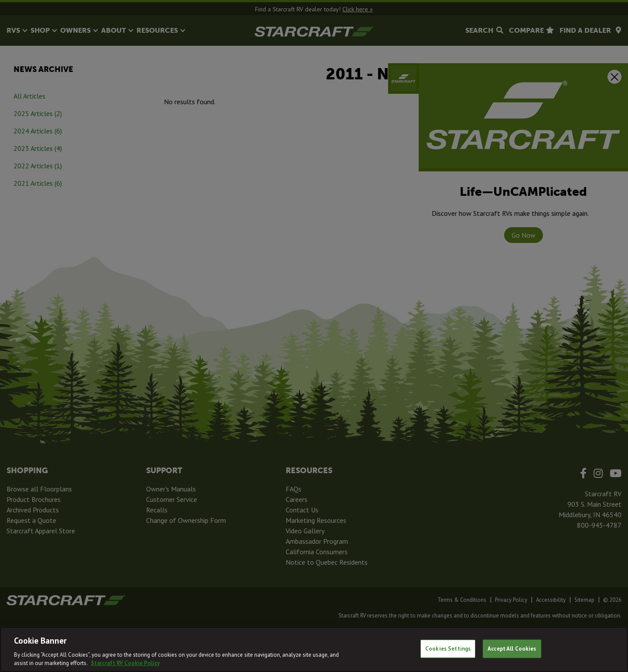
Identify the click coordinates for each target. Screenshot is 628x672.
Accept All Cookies (512, 649)
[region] (314, 649)
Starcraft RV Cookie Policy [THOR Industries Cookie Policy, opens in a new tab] (125, 663)
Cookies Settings (448, 649)
